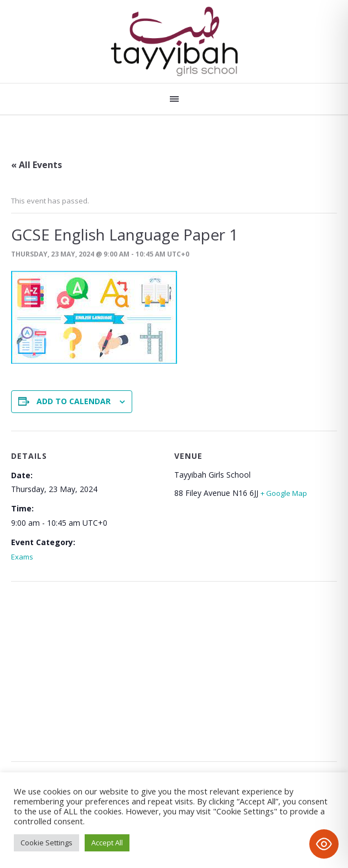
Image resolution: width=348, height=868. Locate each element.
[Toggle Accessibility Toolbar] (324, 844)
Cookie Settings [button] (46, 843)
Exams (22, 557)
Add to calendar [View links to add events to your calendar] (74, 401)
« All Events (37, 165)
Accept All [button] (107, 843)
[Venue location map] (174, 665)
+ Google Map (284, 493)
